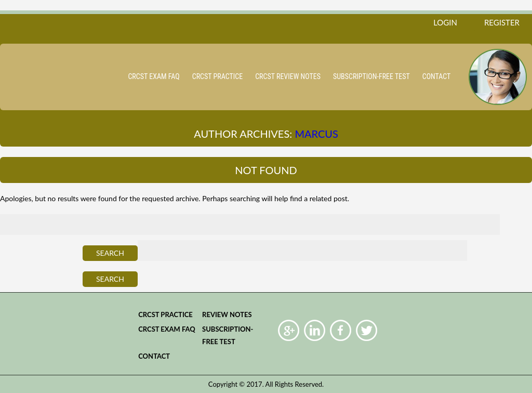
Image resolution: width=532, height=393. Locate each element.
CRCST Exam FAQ (154, 76)
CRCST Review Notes (288, 76)
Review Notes (227, 315)
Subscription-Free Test (371, 76)
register (502, 22)
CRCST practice (217, 76)
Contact (437, 76)
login (445, 22)
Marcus (316, 134)
